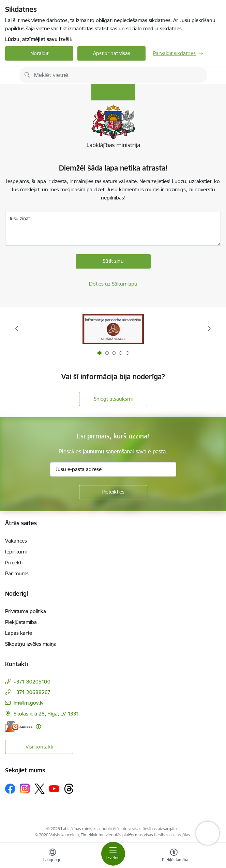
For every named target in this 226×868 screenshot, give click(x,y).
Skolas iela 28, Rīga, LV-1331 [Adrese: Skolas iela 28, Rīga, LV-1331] (46, 714)
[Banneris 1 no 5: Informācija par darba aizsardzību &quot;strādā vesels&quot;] (113, 329)
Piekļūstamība (21, 622)
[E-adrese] (19, 727)
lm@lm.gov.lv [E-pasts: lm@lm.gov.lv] (28, 703)
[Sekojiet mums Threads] (69, 789)
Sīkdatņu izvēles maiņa (31, 644)
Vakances (16, 541)
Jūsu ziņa (19, 219)
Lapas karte (19, 633)
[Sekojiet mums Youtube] (54, 788)
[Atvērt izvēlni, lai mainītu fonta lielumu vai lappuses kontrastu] (174, 856)
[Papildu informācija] (38, 727)
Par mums (17, 573)
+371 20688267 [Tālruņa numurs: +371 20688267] (32, 692)
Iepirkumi (16, 552)
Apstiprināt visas (112, 53)
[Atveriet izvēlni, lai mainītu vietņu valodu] (52, 856)
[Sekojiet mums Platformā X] (40, 789)
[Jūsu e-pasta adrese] (113, 469)
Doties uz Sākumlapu (113, 284)
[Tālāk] (209, 328)
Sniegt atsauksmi (113, 399)
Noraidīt (39, 53)
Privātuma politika (26, 611)
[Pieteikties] (113, 492)
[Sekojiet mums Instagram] (25, 789)
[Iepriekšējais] (17, 328)
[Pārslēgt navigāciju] (113, 854)
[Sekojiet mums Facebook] (10, 789)
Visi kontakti (39, 747)
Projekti (14, 562)
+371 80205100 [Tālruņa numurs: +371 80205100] (32, 682)
